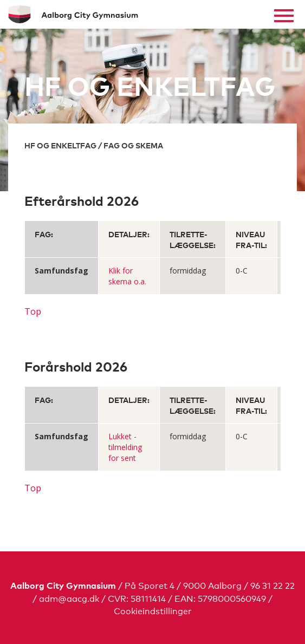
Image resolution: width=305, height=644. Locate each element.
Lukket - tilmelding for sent (125, 447)
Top (33, 311)
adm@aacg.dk (69, 598)
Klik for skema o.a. (127, 276)
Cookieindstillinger (153, 610)
